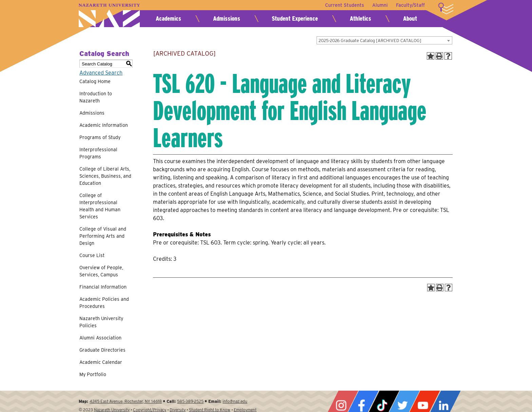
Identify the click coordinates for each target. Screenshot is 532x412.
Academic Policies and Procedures (104, 303)
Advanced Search (101, 73)
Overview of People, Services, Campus (101, 271)
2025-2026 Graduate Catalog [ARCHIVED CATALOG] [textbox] (370, 41)
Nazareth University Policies (101, 322)
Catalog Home (95, 81)
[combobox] (384, 40)
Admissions (227, 18)
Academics (168, 18)
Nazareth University (109, 15)
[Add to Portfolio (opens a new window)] (431, 56)
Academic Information (104, 125)
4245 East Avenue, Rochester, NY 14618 (126, 401)
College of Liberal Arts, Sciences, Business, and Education (105, 176)
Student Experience (295, 18)
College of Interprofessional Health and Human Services (100, 206)
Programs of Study (100, 137)
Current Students (345, 5)
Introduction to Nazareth (96, 97)
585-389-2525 (190, 401)
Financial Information (103, 287)
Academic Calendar (101, 362)
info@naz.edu (235, 401)
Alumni (380, 5)
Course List (92, 255)
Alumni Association (100, 338)
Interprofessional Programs (98, 153)
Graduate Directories (102, 350)
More (446, 8)
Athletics (360, 18)
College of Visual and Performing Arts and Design (103, 236)
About (410, 18)
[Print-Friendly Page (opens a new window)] (439, 56)
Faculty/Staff (410, 5)
